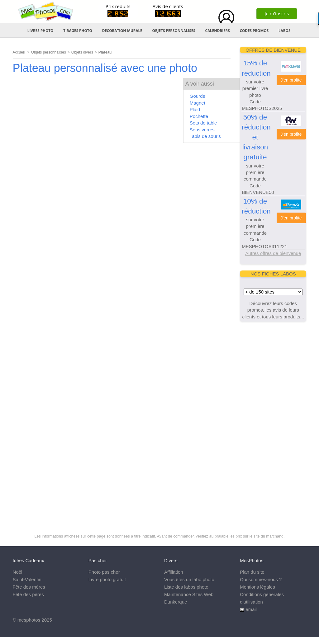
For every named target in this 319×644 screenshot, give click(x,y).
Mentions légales (257, 587)
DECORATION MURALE (122, 31)
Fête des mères (29, 587)
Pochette (199, 116)
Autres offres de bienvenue (273, 253)
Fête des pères (28, 594)
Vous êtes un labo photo (189, 579)
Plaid (195, 109)
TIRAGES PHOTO (78, 31)
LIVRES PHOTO (40, 31)
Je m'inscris (277, 13)
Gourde (198, 96)
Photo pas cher (104, 572)
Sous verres (202, 130)
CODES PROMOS (254, 31)
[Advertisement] (273, 421)
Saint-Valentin (27, 579)
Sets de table (203, 123)
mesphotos (29, 620)
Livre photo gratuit (107, 579)
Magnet (198, 103)
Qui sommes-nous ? (261, 579)
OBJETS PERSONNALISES (174, 31)
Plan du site (252, 572)
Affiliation (174, 572)
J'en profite (291, 80)
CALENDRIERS (218, 31)
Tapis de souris (205, 136)
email (251, 609)
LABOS (284, 31)
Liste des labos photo (186, 587)
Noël (18, 572)
